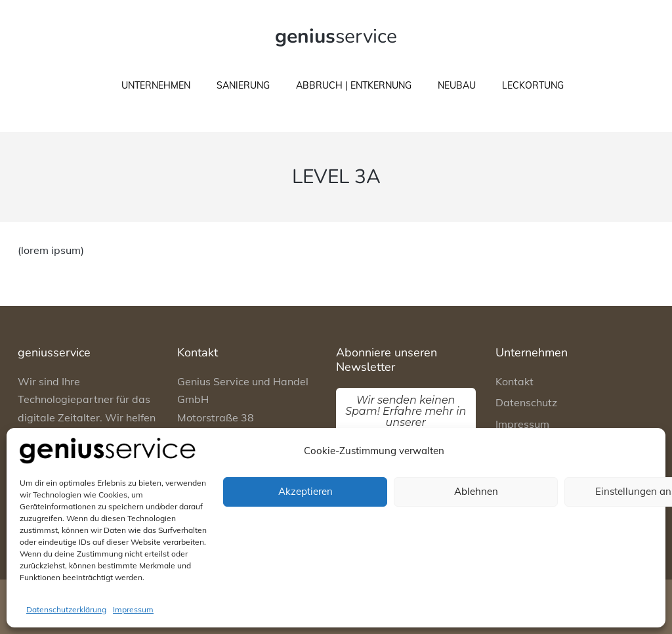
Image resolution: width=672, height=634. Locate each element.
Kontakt (514, 381)
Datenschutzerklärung (66, 609)
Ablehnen (476, 491)
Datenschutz (526, 402)
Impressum (133, 609)
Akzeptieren (305, 491)
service (336, 36)
